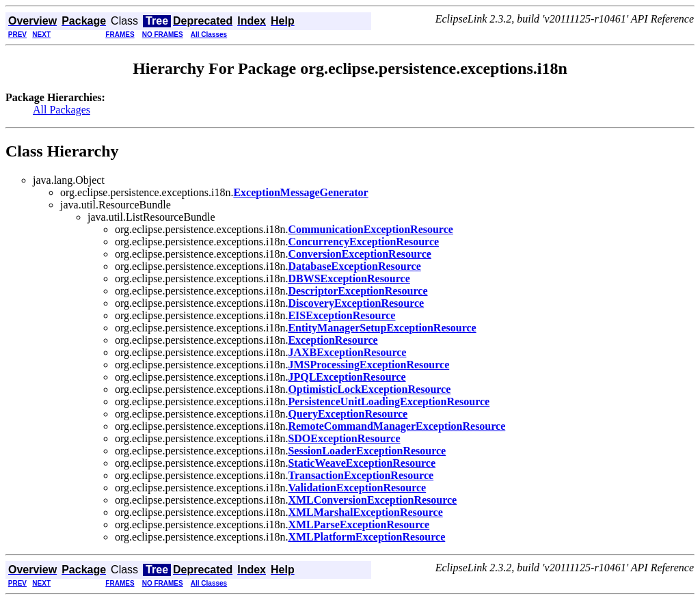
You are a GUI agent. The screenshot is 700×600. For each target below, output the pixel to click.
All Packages (62, 110)
